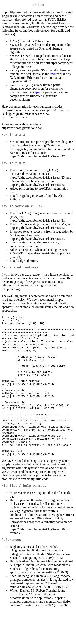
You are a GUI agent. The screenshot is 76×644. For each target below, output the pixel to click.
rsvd (53, 75)
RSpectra (38, 93)
